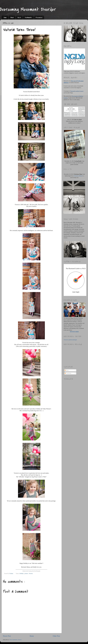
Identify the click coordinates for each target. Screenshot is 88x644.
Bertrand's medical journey (77, 91)
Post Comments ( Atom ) (16, 640)
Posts (67, 370)
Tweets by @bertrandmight (70, 340)
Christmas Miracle (78, 176)
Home (5, 18)
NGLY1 (19, 18)
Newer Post (7, 636)
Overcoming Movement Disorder (28, 9)
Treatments (28, 18)
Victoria (31, 573)
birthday (22, 573)
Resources (39, 18)
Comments (68, 373)
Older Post (56, 636)
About (12, 18)
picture (26, 573)
